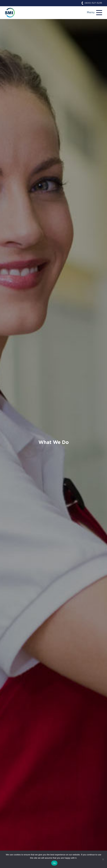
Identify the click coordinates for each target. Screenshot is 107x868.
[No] (103, 859)
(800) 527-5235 (93, 3)
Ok (54, 863)
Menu (91, 12)
